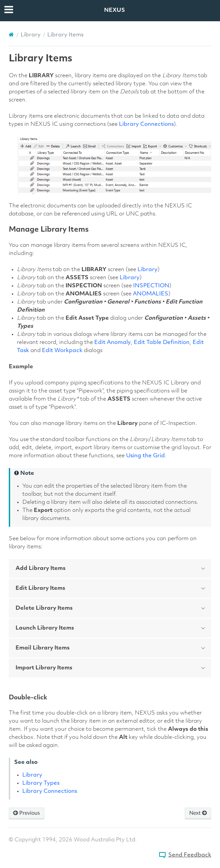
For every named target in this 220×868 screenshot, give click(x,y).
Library (31, 35)
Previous (27, 813)
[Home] (11, 35)
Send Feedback (190, 855)
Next (198, 813)
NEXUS (115, 10)
